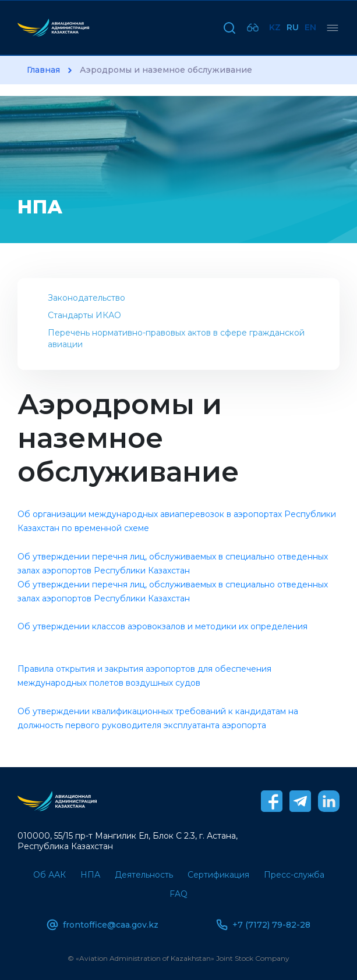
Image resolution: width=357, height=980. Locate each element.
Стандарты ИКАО (84, 315)
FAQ (178, 894)
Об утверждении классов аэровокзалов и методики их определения (162, 626)
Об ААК (50, 875)
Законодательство (86, 298)
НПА (90, 875)
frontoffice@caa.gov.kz (102, 925)
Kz (275, 27)
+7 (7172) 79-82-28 (263, 925)
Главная (43, 70)
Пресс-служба (294, 875)
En (310, 27)
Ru (293, 27)
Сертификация (218, 875)
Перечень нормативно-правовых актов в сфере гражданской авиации (176, 338)
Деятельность (144, 875)
